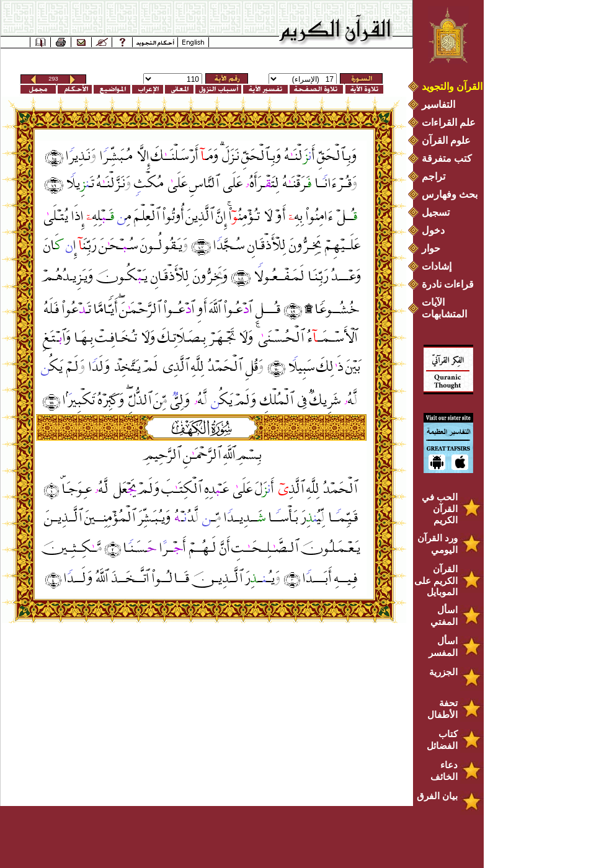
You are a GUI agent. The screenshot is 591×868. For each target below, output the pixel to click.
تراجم (433, 176)
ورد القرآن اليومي (438, 544)
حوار (431, 248)
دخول (433, 230)
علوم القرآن (446, 140)
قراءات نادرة (448, 284)
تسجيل (436, 212)
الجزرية (443, 672)
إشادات (437, 266)
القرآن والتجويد (452, 86)
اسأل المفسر (443, 647)
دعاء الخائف (444, 771)
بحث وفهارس (452, 194)
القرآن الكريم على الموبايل (436, 580)
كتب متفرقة (447, 158)
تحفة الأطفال (442, 709)
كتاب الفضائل (442, 740)
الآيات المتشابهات (444, 308)
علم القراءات (449, 122)
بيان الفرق (437, 796)
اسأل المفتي (444, 616)
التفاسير (438, 104)
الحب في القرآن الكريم (440, 508)
